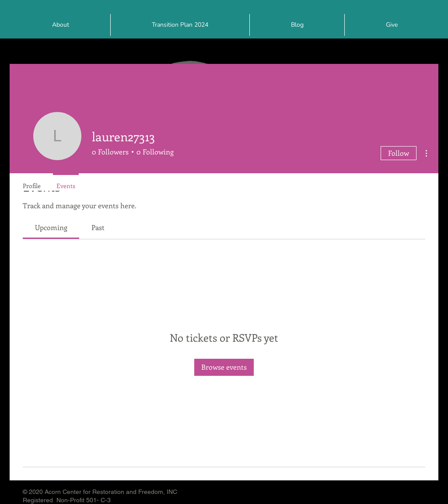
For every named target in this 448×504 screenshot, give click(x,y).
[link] (51, 227)
